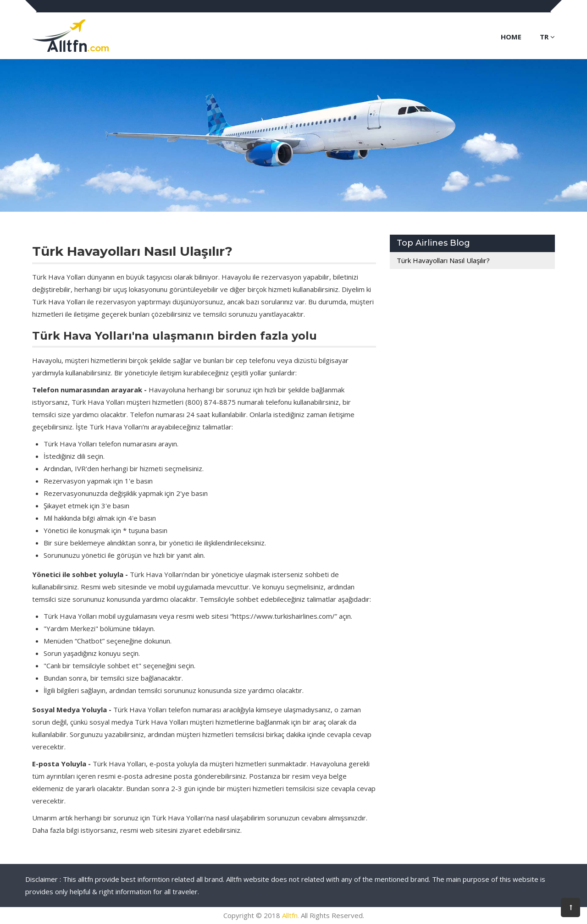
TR (547, 37)
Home (511, 37)
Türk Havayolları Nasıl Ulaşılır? (443, 260)
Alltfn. (291, 915)
